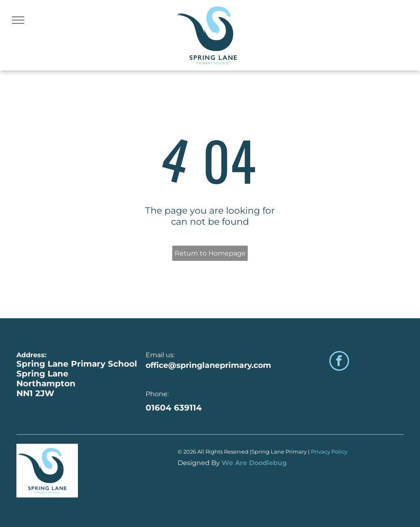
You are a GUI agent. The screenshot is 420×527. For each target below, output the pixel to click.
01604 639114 (174, 408)
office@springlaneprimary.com (208, 365)
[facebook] (339, 362)
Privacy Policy (330, 452)
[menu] (18, 20)
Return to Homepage (210, 253)
